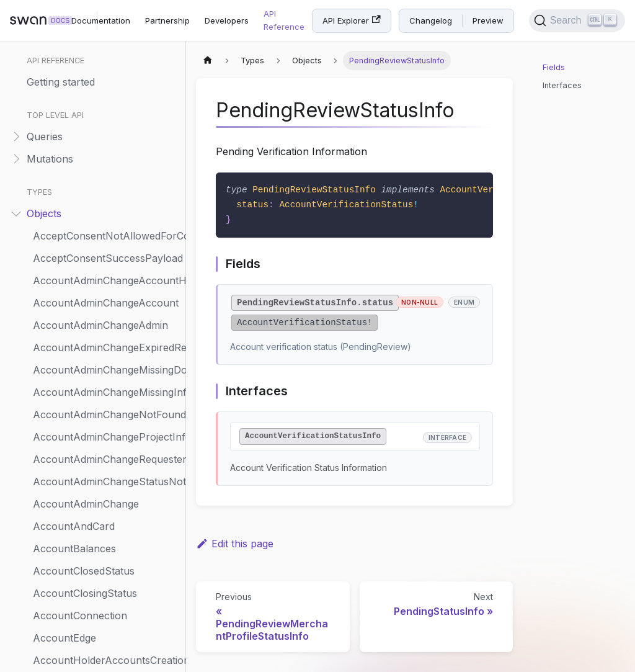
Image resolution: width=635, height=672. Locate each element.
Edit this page (235, 544)
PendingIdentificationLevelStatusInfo (106, 156)
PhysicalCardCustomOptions (100, 469)
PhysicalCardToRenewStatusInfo (106, 603)
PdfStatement (65, 67)
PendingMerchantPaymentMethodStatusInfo (106, 179)
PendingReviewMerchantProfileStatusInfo (106, 201)
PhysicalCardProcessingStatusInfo (106, 514)
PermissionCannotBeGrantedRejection (106, 357)
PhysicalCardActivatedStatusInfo (106, 380)
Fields (554, 67)
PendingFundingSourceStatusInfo (106, 134)
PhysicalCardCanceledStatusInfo (106, 402)
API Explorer (351, 20)
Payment (54, 45)
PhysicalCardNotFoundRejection (106, 491)
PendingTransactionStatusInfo (104, 290)
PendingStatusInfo (76, 246)
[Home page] (208, 60)
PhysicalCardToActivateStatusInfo (106, 581)
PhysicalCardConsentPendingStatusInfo (106, 447)
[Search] (577, 20)
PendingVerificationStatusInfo (102, 335)
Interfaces (562, 85)
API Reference (284, 20)
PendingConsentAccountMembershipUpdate (106, 89)
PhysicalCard (64, 648)
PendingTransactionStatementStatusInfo (106, 268)
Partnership (167, 20)
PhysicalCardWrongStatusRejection (106, 625)
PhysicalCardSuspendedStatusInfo (106, 558)
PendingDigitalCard (77, 112)
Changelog (431, 20)
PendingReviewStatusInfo (93, 223)
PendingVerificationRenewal (98, 313)
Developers (227, 20)
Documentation (101, 20)
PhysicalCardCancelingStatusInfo (106, 424)
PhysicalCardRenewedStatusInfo (106, 536)
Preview (488, 20)
